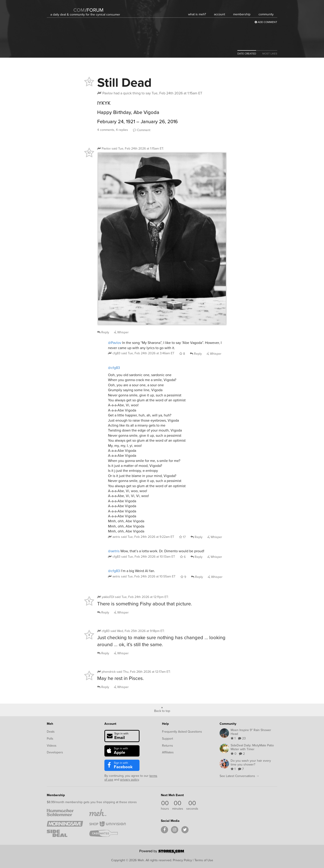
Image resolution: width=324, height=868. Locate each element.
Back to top (162, 711)
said (148, 353)
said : (138, 149)
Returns (168, 746)
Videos (52, 746)
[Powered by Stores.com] (162, 852)
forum (94, 10)
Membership (56, 795)
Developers (55, 752)
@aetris (114, 551)
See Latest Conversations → (239, 776)
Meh (50, 724)
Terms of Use (204, 860)
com (79, 10)
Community (228, 724)
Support (168, 739)
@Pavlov (115, 343)
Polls (50, 739)
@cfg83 (114, 368)
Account (110, 724)
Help (165, 724)
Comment (142, 130)
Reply (103, 332)
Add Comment (266, 22)
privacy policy (129, 780)
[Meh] (62, 7)
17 (182, 537)
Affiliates (168, 752)
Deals (51, 732)
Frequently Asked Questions (182, 732)
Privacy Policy (182, 860)
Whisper (121, 332)
